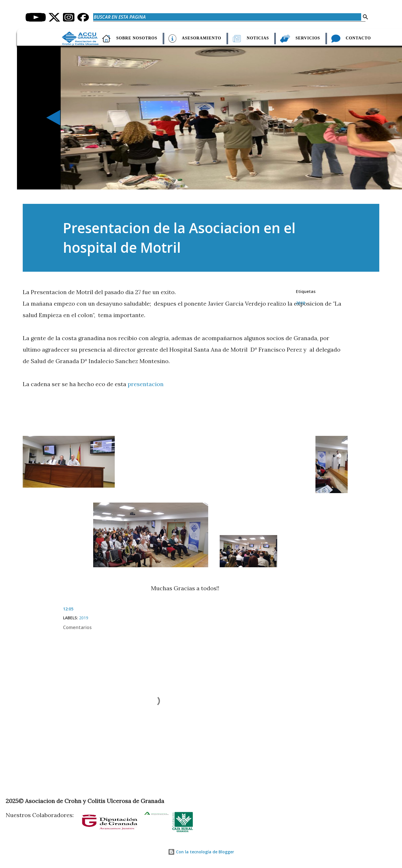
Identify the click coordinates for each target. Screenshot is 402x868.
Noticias (257, 38)
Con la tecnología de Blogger (201, 852)
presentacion (146, 384)
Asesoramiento (202, 38)
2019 (300, 303)
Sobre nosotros (140, 38)
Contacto (354, 38)
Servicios (305, 38)
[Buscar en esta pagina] (227, 17)
